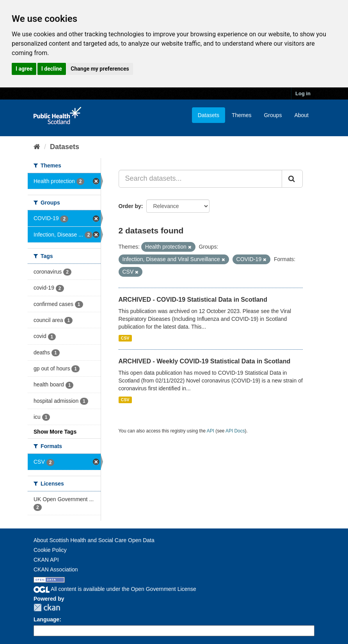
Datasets (209, 115)
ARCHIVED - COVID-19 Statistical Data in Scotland (193, 300)
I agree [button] (24, 69)
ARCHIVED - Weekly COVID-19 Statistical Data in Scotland (205, 361)
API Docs (235, 431)
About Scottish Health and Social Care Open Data (94, 540)
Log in (303, 93)
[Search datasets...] (201, 179)
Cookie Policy (50, 550)
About (301, 115)
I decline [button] (52, 69)
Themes (242, 115)
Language (46, 619)
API (210, 431)
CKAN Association (56, 569)
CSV (125, 338)
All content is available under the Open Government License (115, 589)
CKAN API (46, 560)
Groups (273, 115)
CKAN (47, 608)
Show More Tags (55, 432)
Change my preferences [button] (100, 69)
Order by (130, 206)
